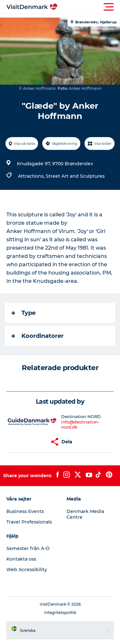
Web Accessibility (27, 570)
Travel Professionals (29, 522)
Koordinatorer (38, 336)
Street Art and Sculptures (75, 176)
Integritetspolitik (60, 613)
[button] (89, 7)
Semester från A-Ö (28, 548)
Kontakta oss (21, 559)
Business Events (25, 511)
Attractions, (32, 176)
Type (24, 313)
